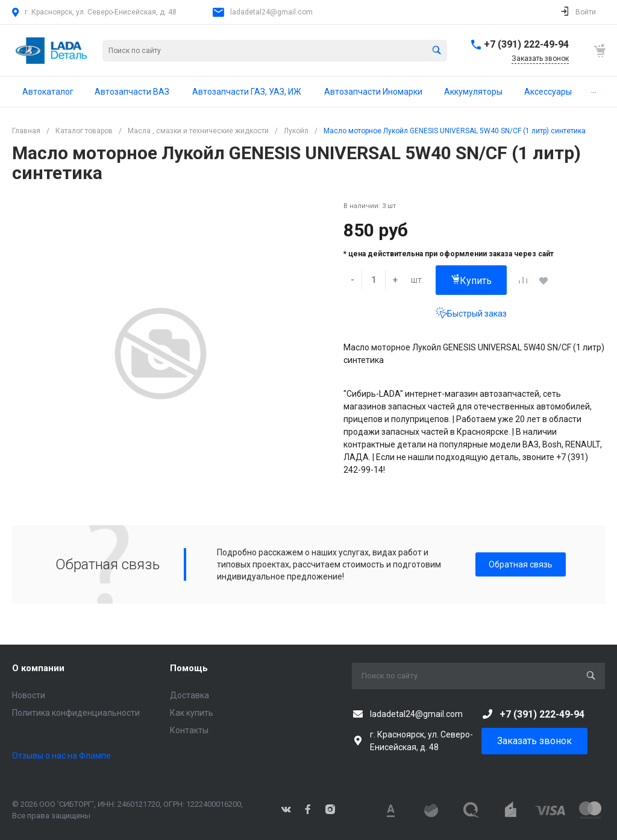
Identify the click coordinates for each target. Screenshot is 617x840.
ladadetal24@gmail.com (271, 12)
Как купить (192, 713)
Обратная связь (521, 564)
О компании (38, 668)
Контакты (189, 730)
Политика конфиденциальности (76, 713)
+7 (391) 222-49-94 (526, 44)
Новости (29, 695)
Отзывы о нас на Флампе (61, 756)
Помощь (189, 668)
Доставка (189, 695)
